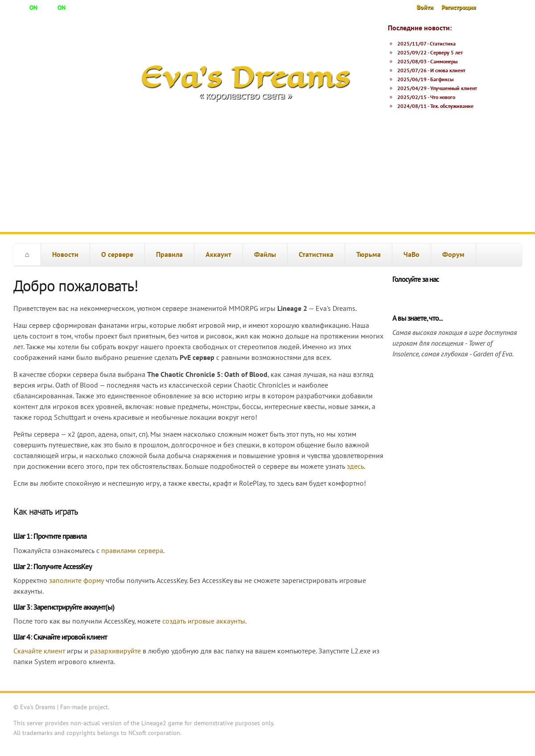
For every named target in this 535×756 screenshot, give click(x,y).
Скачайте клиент (39, 651)
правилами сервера (132, 550)
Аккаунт (218, 254)
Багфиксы (442, 79)
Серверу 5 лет (447, 52)
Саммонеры (444, 61)
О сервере (117, 254)
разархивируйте (115, 651)
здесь (355, 466)
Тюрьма (368, 254)
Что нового (443, 97)
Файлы (265, 254)
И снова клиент (448, 70)
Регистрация (459, 7)
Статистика (443, 43)
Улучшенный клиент (454, 88)
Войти (425, 7)
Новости (65, 254)
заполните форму (76, 580)
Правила (169, 254)
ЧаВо (412, 254)
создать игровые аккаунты (204, 621)
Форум (453, 254)
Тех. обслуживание (452, 106)
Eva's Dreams (245, 77)
